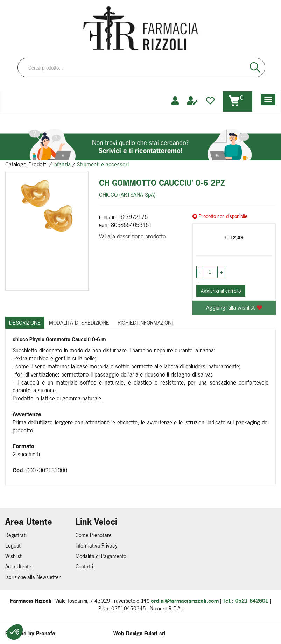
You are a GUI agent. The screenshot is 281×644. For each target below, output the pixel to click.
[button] (15, 632)
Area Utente (18, 567)
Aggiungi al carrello (221, 291)
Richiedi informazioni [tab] (145, 323)
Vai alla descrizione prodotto (132, 236)
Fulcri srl (155, 633)
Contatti (84, 567)
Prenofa (46, 633)
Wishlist (13, 556)
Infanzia (62, 164)
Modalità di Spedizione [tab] (79, 323)
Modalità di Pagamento (101, 556)
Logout (13, 546)
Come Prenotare (94, 535)
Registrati (16, 535)
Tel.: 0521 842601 (245, 601)
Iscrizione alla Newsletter (33, 577)
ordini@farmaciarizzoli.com (185, 601)
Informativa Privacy (97, 546)
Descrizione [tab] (25, 323)
